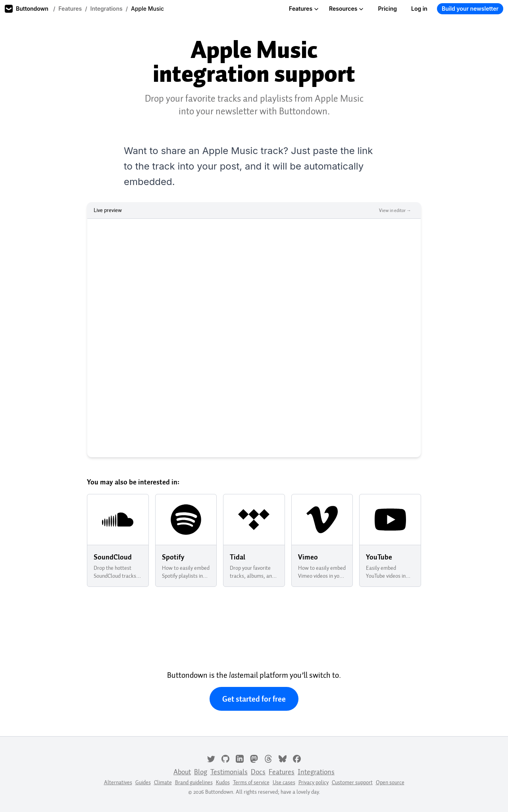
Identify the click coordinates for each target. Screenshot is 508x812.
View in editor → (395, 210)
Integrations (107, 9)
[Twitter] (211, 758)
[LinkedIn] (240, 758)
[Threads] (268, 758)
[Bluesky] (283, 758)
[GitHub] (225, 758)
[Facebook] (297, 758)
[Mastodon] (254, 758)
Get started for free (254, 699)
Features (70, 9)
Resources (346, 9)
